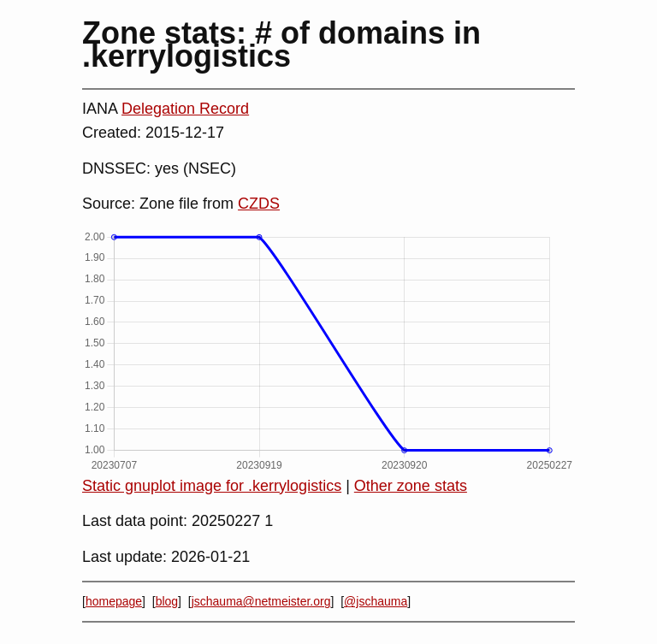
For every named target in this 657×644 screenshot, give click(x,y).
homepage (114, 601)
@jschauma (376, 601)
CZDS (259, 204)
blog (167, 601)
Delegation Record (185, 109)
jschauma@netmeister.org (261, 601)
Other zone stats (411, 486)
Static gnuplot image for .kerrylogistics (212, 486)
